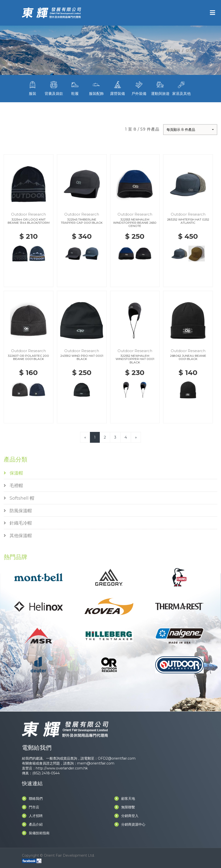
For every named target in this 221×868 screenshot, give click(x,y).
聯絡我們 (32, 799)
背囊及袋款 (54, 88)
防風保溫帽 (18, 511)
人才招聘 (32, 816)
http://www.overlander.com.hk (62, 768)
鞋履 (75, 88)
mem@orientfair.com (96, 763)
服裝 (33, 88)
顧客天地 (125, 799)
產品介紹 (32, 824)
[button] (190, 130)
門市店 (31, 807)
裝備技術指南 (36, 833)
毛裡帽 (13, 486)
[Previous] (85, 437)
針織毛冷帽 (18, 523)
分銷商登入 (126, 816)
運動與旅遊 (160, 88)
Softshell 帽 (19, 498)
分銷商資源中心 (130, 824)
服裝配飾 (173, 50)
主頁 (157, 50)
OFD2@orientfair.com (117, 758)
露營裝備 (118, 88)
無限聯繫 (125, 807)
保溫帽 (190, 50)
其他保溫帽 (18, 536)
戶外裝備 (139, 88)
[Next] (136, 437)
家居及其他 (181, 88)
